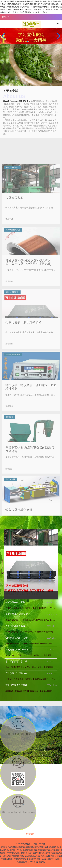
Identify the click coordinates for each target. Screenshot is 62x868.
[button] (59, 36)
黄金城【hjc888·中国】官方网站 (17, 101)
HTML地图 (42, 844)
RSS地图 (34, 844)
